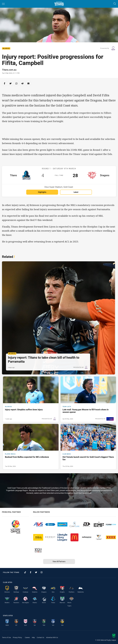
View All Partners (59, 561)
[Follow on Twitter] (36, 572)
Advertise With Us (52, 637)
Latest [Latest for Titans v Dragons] (76, 192)
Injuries (6, 48)
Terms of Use (6, 637)
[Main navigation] (3, 4)
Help (33, 637)
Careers (27, 637)
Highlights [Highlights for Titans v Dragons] (42, 192)
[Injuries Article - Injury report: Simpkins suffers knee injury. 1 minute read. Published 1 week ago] (31, 399)
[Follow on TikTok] (25, 572)
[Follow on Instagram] (42, 572)
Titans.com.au (9, 70)
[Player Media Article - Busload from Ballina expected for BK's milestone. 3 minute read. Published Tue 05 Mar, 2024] (31, 447)
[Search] (115, 4)
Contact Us (40, 637)
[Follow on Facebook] (31, 572)
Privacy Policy (17, 637)
